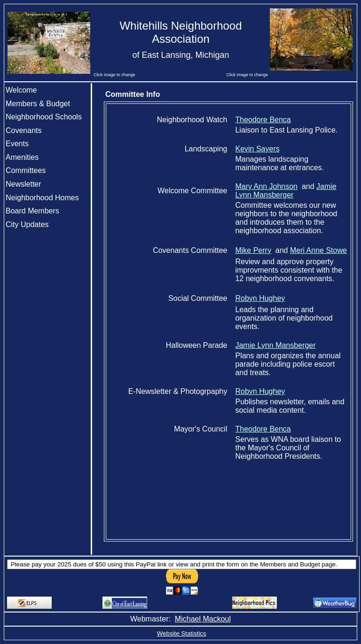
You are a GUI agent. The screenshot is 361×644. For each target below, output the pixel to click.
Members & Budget (38, 104)
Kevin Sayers (257, 149)
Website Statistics (182, 633)
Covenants (24, 130)
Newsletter (24, 184)
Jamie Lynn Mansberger (286, 191)
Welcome (21, 90)
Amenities (22, 157)
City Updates (27, 224)
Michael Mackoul (203, 619)
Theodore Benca (263, 120)
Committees (26, 170)
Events (17, 144)
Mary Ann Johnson (266, 186)
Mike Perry (253, 250)
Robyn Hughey (260, 298)
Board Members (32, 211)
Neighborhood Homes (42, 198)
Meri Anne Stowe (318, 250)
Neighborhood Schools (44, 117)
